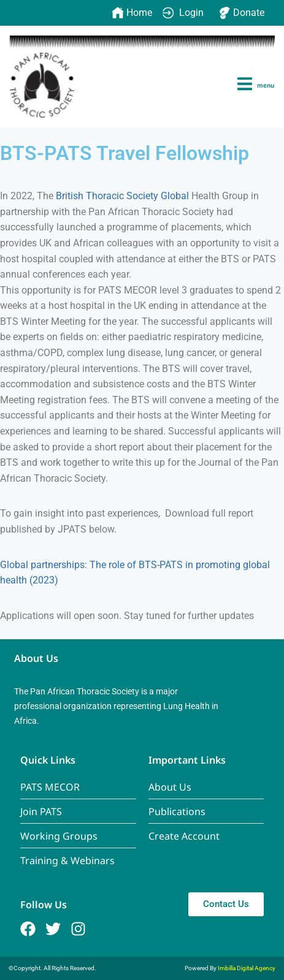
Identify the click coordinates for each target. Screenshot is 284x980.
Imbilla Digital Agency (247, 968)
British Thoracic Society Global (122, 196)
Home (132, 13)
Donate (241, 13)
